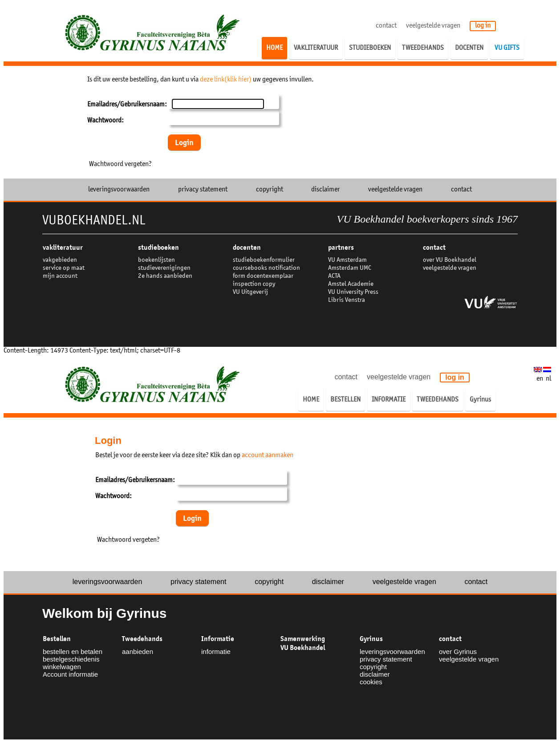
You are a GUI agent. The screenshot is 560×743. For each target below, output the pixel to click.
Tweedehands (142, 639)
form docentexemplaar (263, 276)
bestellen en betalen (73, 652)
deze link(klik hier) (226, 80)
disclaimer (325, 190)
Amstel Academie (351, 284)
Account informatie (70, 674)
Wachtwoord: (106, 121)
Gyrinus (371, 639)
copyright (270, 190)
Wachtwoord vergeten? (120, 164)
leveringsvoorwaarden (119, 190)
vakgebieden (60, 260)
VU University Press (353, 292)
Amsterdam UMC (350, 268)
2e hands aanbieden (165, 276)
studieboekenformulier (264, 260)
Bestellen (57, 639)
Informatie (218, 639)
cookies (371, 682)
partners (341, 248)
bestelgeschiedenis (71, 659)
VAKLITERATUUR (63, 248)
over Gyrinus (458, 652)
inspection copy (254, 284)
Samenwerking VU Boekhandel (303, 643)
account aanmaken (268, 455)
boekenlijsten (156, 260)
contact (386, 26)
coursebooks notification (266, 268)
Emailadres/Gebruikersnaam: (127, 105)
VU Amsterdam (347, 260)
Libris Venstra (347, 300)
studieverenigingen (164, 268)
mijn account (60, 276)
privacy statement (203, 190)
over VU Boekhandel (450, 260)
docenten (247, 248)
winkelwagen (62, 667)
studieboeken (158, 248)
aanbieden (138, 652)
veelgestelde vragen (433, 26)
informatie (216, 652)
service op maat (64, 268)
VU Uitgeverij (250, 292)
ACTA (334, 276)
